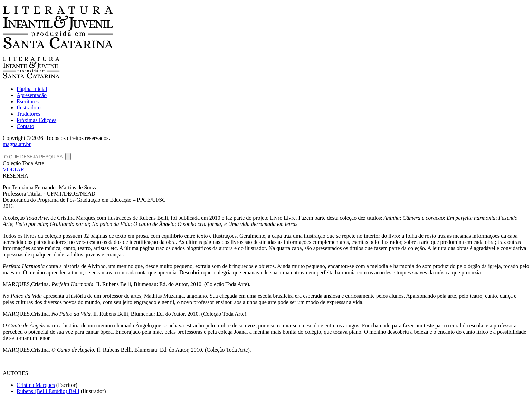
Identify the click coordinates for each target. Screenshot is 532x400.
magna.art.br (17, 144)
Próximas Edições (36, 120)
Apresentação (32, 95)
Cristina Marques (36, 385)
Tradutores (28, 114)
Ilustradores (30, 108)
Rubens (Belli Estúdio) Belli (48, 391)
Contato (25, 126)
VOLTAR (13, 169)
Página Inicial (32, 89)
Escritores (28, 101)
